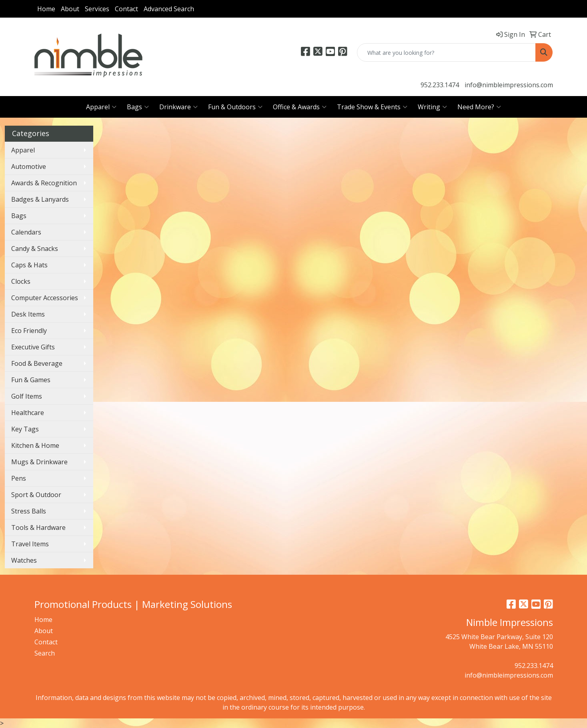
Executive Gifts (33, 347)
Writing (432, 107)
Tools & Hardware (38, 527)
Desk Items (28, 314)
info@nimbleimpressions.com (509, 85)
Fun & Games (31, 380)
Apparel (101, 107)
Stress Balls (29, 511)
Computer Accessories (45, 298)
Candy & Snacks (35, 249)
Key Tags (25, 429)
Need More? (479, 107)
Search (45, 653)
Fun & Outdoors (235, 107)
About (70, 9)
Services (97, 9)
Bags (138, 107)
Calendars (26, 232)
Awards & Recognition (44, 183)
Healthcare (28, 413)
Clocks (21, 281)
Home (46, 9)
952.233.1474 (440, 85)
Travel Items (30, 544)
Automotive (29, 166)
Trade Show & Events (372, 107)
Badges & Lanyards (40, 199)
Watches (24, 560)
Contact (126, 9)
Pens (19, 478)
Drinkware (178, 107)
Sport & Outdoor (36, 495)
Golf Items (27, 396)
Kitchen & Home (35, 445)
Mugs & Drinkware (39, 462)
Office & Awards (300, 107)
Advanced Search (169, 9)
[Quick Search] (446, 52)
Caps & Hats (29, 265)
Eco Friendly (29, 331)
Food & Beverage (37, 363)
